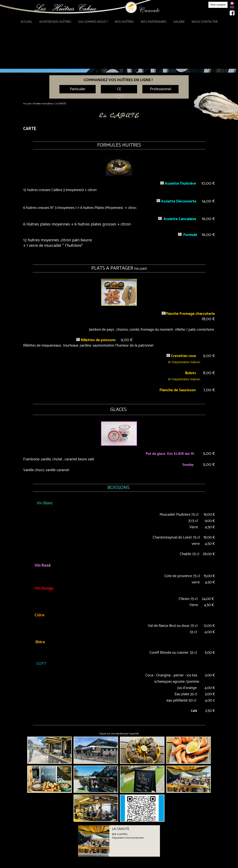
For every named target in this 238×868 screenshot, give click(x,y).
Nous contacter (205, 22)
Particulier (78, 89)
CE (119, 89)
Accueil (26, 22)
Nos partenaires (154, 22)
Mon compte (218, 5)
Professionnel (161, 89)
